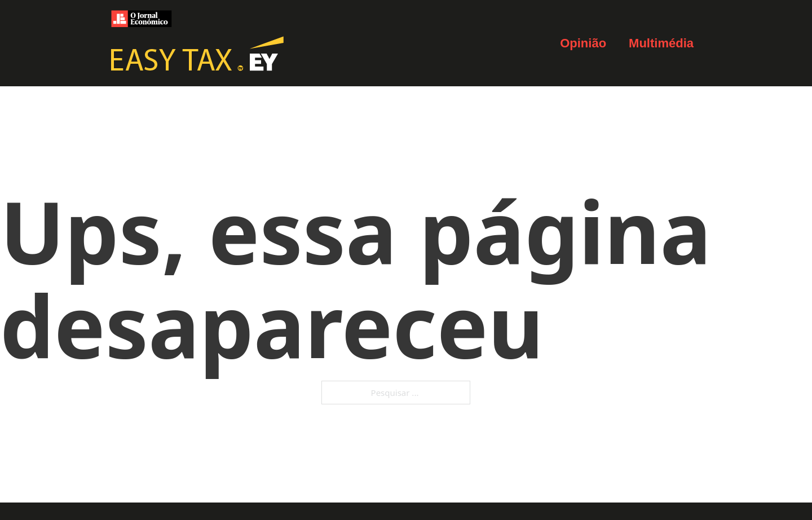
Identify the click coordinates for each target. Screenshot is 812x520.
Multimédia (661, 43)
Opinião (583, 43)
